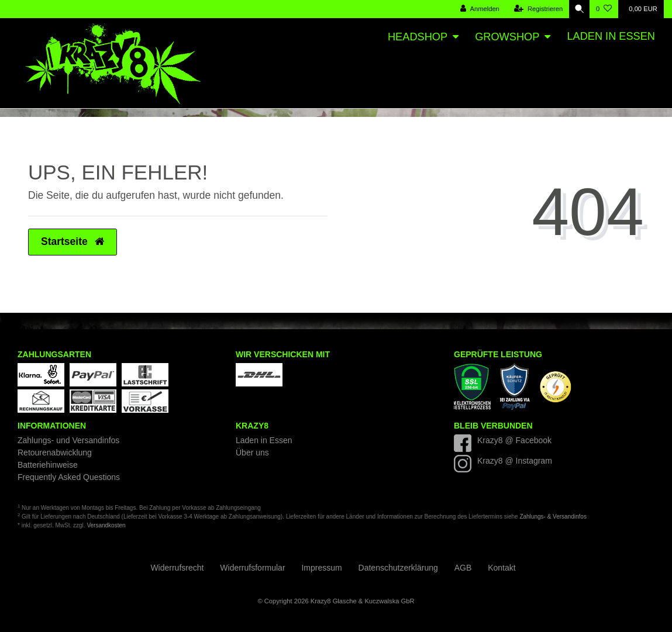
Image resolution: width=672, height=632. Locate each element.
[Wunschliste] (604, 9)
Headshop (418, 37)
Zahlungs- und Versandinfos (68, 440)
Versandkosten (106, 525)
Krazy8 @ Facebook (514, 440)
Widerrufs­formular (252, 568)
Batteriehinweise (48, 465)
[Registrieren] (535, 9)
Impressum (321, 568)
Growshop (507, 37)
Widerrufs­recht (177, 568)
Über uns (252, 453)
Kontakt (502, 568)
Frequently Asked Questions (69, 477)
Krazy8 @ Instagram (515, 461)
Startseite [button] (73, 241)
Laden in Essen (611, 36)
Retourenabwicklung (55, 453)
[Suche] (578, 9)
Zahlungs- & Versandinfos (553, 517)
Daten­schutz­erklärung (398, 568)
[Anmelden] (477, 9)
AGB (463, 568)
